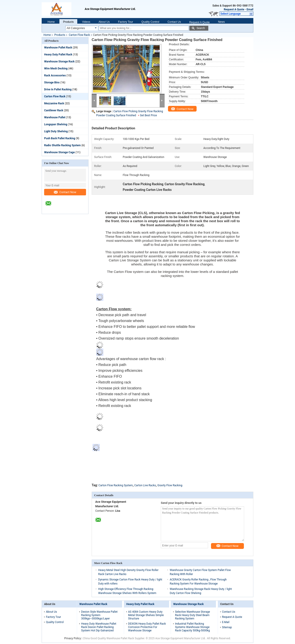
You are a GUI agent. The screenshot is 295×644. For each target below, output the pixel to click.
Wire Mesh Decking (56, 69)
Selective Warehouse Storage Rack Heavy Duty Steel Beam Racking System (192, 615)
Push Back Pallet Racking (60, 138)
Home (51, 22)
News (221, 22)
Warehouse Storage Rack (59, 62)
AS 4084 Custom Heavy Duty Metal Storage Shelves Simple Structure (146, 615)
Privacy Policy (73, 638)
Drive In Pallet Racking (58, 89)
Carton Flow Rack (79, 35)
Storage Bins (52, 82)
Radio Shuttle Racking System (62, 145)
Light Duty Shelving (56, 131)
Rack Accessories (55, 75)
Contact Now (65, 192)
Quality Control (150, 22)
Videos (86, 22)
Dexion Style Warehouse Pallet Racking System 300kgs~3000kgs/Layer (99, 615)
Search (201, 28)
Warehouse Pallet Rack (58, 48)
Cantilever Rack (54, 110)
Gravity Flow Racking (170, 485)
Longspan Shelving (56, 124)
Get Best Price (148, 115)
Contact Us (174, 22)
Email (250, 9)
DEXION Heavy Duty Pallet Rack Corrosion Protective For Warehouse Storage (147, 627)
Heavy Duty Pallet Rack (58, 55)
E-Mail (226, 622)
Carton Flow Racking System (116, 485)
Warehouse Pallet (55, 117)
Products (68, 22)
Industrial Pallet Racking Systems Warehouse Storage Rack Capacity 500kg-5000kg (192, 627)
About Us (104, 22)
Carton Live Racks (145, 485)
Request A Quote (234, 9)
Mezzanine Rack (54, 103)
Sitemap (227, 627)
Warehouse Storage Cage (59, 152)
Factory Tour (125, 22)
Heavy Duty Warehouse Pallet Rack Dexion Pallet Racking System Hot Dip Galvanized (99, 627)
